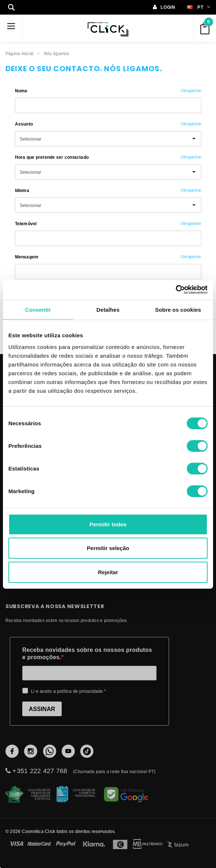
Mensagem (108, 257)
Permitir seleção (108, 548)
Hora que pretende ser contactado (108, 157)
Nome (108, 91)
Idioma (108, 190)
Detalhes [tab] (108, 309)
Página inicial (20, 53)
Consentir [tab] (38, 309)
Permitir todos (108, 524)
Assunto (108, 124)
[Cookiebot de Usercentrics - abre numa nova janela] (176, 290)
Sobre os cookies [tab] (178, 309)
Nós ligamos (57, 53)
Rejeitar (108, 572)
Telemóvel (108, 224)
